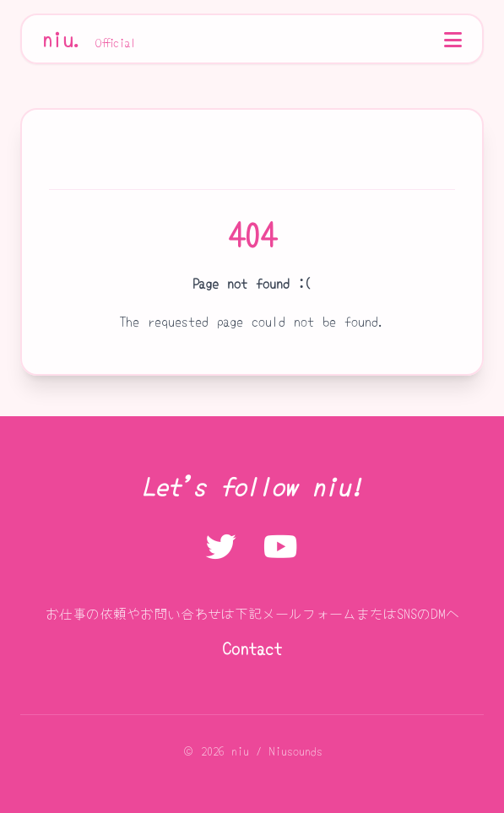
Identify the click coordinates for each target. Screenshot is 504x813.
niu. (89, 39)
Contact (252, 648)
